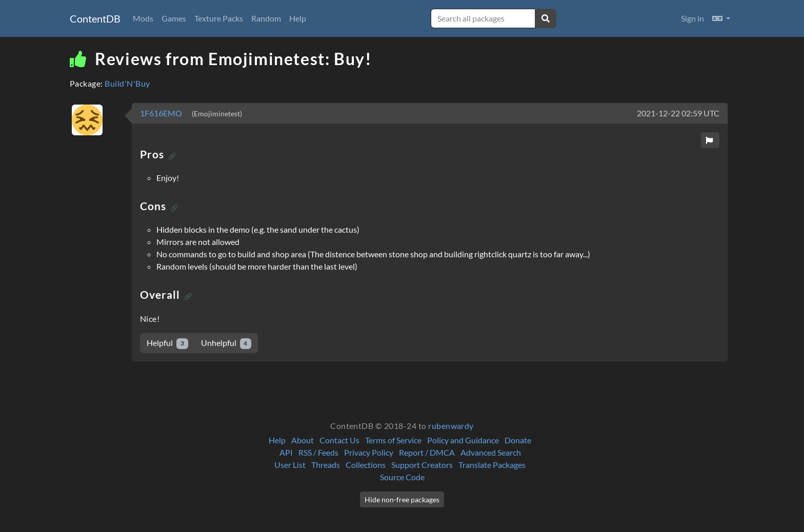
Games (174, 18)
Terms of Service (393, 440)
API (286, 452)
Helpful (167, 343)
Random (266, 18)
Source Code (402, 477)
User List (290, 465)
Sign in (692, 18)
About (303, 440)
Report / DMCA (427, 452)
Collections (366, 465)
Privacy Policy (369, 452)
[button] (721, 18)
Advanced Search (491, 452)
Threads (326, 465)
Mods (143, 18)
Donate (518, 440)
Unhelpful (226, 343)
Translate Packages (492, 465)
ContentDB (95, 18)
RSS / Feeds (318, 452)
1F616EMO (162, 113)
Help (298, 18)
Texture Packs (219, 18)
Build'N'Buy (127, 83)
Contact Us (339, 440)
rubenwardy (451, 426)
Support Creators (422, 465)
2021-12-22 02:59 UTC (678, 113)
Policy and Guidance (463, 440)
